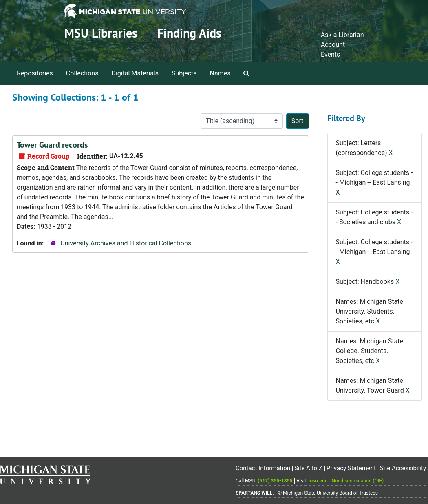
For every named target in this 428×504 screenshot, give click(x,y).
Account (333, 45)
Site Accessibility (403, 468)
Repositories (35, 73)
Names (220, 73)
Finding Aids (189, 33)
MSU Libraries (101, 33)
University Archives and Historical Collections (126, 243)
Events (330, 54)
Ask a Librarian (342, 35)
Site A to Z (308, 468)
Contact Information (263, 468)
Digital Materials (135, 73)
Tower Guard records (52, 145)
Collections (82, 73)
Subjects (184, 73)
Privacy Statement (351, 468)
